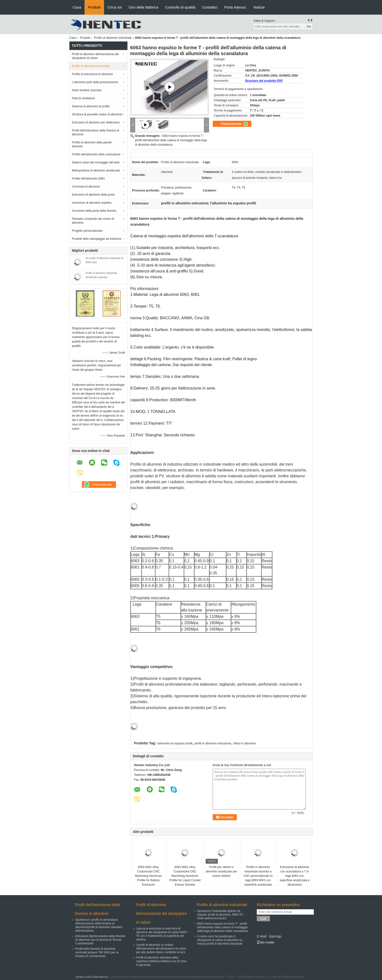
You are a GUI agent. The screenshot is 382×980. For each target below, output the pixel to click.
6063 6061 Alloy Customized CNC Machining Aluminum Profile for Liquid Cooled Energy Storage (185, 876)
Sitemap (275, 936)
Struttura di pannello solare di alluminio (97, 114)
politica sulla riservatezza (92, 977)
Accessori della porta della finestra (94, 211)
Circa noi (115, 7)
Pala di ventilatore (83, 98)
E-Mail (262, 936)
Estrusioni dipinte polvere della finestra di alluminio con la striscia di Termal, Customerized (100, 940)
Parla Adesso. (235, 7)
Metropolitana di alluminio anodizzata (96, 170)
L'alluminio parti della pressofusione (95, 82)
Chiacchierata (234, 124)
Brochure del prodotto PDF (264, 81)
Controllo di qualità (180, 7)
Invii (263, 919)
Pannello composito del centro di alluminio (93, 221)
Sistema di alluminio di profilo (91, 106)
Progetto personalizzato (87, 231)
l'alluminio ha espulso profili (175, 743)
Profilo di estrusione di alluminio (92, 74)
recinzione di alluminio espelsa (92, 203)
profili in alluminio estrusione (213, 743)
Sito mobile (265, 942)
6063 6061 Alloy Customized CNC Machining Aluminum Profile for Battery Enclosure (148, 876)
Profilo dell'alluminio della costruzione (96, 154)
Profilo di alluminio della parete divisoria (92, 144)
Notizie (259, 7)
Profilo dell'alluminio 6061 (88, 179)
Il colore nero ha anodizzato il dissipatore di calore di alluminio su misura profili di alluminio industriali (220, 940)
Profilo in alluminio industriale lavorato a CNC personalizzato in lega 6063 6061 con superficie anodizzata (258, 876)
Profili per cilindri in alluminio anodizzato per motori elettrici (221, 871)
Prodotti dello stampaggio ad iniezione (97, 239)
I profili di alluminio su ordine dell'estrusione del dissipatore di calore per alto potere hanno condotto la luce (161, 949)
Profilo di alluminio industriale (113, 38)
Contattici (210, 7)
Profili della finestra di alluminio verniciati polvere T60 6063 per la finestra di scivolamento (97, 952)
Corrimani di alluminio (86, 187)
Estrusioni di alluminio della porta (93, 195)
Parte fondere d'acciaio (87, 90)
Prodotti (94, 7)
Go (309, 26)
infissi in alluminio (244, 743)
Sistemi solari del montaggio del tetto (96, 162)
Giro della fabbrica (143, 7)
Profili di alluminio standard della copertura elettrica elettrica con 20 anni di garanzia (161, 961)
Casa (77, 7)
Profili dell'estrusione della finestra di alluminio (95, 132)
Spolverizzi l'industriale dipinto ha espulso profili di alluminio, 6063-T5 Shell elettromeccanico (220, 915)
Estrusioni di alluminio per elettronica (96, 122)
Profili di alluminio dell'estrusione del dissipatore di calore (95, 56)
